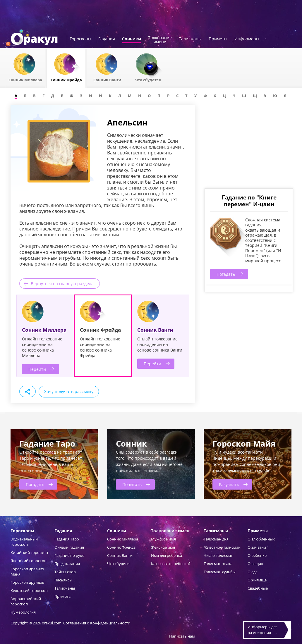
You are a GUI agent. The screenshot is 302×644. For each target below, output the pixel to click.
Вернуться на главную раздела (62, 284)
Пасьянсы (63, 580)
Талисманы (190, 39)
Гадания (107, 39)
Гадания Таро (67, 539)
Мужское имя (163, 539)
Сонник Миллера (44, 330)
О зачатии (257, 547)
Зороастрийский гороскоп (26, 601)
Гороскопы (80, 39)
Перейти (37, 369)
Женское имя (163, 547)
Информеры (247, 39)
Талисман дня (216, 539)
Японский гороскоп (29, 561)
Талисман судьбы (220, 572)
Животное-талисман (222, 547)
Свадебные (258, 588)
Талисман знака (218, 564)
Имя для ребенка (167, 555)
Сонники (132, 39)
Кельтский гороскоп (29, 590)
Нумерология (23, 612)
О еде (253, 572)
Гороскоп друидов (27, 582)
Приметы (218, 39)
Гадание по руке (69, 555)
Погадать (226, 274)
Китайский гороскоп (29, 552)
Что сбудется (119, 564)
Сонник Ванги (155, 330)
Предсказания (67, 564)
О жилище (257, 580)
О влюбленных (261, 539)
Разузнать (229, 484)
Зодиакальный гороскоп (24, 542)
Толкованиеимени (160, 40)
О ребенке (257, 555)
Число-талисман (218, 555)
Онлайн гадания (69, 547)
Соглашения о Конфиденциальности (97, 623)
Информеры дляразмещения (262, 630)
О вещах (255, 564)
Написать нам (182, 636)
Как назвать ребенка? (171, 564)
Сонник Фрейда (121, 547)
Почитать (132, 484)
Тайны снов (65, 572)
